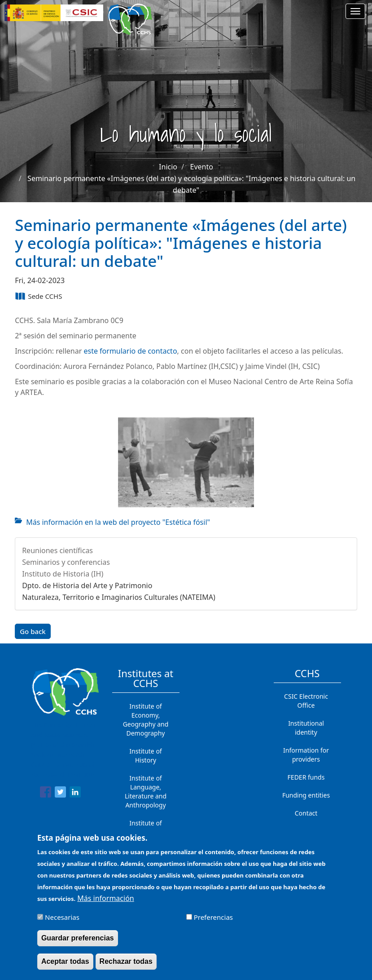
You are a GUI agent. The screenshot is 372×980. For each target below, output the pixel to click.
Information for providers (306, 755)
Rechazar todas (126, 967)
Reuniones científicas (57, 550)
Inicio (168, 167)
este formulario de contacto (130, 351)
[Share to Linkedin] (75, 794)
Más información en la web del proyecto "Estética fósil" (118, 522)
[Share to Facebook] (46, 794)
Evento (202, 167)
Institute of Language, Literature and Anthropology (146, 792)
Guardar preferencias (78, 944)
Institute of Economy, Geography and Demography (146, 720)
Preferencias (213, 923)
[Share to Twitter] (60, 794)
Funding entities (306, 795)
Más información (105, 904)
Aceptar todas (65, 967)
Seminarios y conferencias (66, 562)
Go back (33, 631)
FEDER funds (306, 777)
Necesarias (62, 923)
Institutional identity (306, 728)
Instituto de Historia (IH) (63, 574)
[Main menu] (355, 11)
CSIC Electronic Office (306, 701)
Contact (306, 813)
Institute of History (145, 756)
